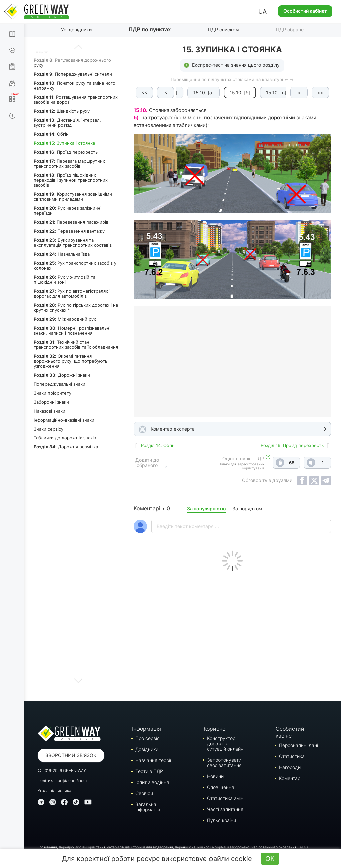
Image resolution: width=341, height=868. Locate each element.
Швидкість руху (62, 111)
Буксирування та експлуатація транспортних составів (73, 242)
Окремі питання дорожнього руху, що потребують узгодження (70, 361)
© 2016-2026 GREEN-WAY (62, 771)
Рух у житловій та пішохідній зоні (64, 279)
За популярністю (207, 509)
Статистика (292, 756)
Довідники (147, 749)
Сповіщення (221, 787)
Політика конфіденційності (63, 781)
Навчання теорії (153, 760)
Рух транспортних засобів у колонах (75, 265)
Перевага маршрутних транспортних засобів (69, 163)
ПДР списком (224, 29)
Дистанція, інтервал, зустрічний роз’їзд (67, 122)
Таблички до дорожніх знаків (65, 438)
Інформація (146, 729)
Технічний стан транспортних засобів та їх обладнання (76, 344)
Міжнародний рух (65, 319)
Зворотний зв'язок (71, 755)
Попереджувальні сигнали (73, 74)
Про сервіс (147, 738)
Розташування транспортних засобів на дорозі (76, 99)
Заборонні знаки (51, 402)
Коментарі (290, 778)
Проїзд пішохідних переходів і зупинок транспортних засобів (71, 180)
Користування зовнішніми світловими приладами (73, 196)
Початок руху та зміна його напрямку (74, 85)
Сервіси (144, 793)
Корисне (215, 729)
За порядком (247, 509)
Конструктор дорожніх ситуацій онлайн (225, 744)
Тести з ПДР (149, 771)
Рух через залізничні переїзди (67, 210)
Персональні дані (299, 745)
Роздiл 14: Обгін (158, 445)
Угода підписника (54, 791)
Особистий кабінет (305, 11)
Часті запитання (225, 809)
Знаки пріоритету (52, 393)
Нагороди (290, 767)
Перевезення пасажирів (71, 222)
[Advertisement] (232, 635)
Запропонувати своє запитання (224, 763)
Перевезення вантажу (69, 231)
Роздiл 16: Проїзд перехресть (292, 445)
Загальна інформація (148, 807)
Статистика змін (225, 798)
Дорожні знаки (62, 375)
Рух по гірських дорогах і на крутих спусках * (76, 307)
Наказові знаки (49, 411)
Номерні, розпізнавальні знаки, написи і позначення (72, 330)
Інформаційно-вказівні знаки (64, 420)
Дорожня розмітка (66, 447)
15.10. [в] (268, 92)
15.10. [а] (195, 92)
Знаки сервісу (48, 429)
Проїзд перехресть (66, 152)
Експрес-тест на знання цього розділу (236, 65)
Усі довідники (76, 29)
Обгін (51, 134)
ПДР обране (290, 29)
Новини (215, 776)
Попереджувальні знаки (59, 384)
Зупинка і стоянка (64, 143)
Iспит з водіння (152, 782)
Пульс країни (222, 820)
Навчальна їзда (62, 254)
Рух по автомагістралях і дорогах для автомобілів (72, 293)
